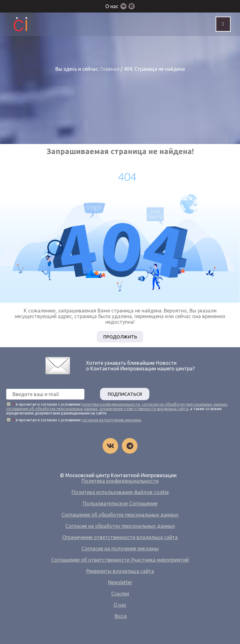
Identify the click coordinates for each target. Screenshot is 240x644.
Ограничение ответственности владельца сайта (120, 537)
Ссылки (120, 594)
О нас (112, 6)
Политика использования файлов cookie (120, 492)
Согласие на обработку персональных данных (120, 526)
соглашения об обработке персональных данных (52, 409)
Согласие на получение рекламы (120, 549)
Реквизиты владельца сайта (120, 571)
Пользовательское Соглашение (120, 503)
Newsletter (120, 582)
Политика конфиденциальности (120, 481)
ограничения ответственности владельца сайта (144, 409)
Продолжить (120, 337)
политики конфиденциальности (111, 404)
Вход (121, 616)
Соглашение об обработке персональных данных (120, 515)
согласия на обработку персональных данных (184, 404)
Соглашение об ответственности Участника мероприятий (120, 560)
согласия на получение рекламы (111, 420)
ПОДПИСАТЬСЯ (125, 394)
